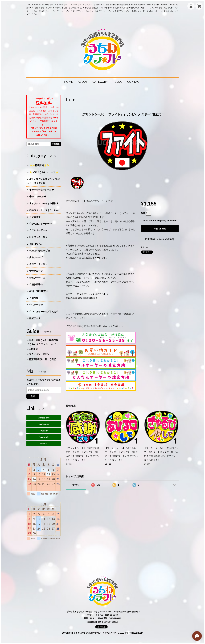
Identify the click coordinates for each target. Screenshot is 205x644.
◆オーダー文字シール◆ (42, 190)
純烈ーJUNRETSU (39, 291)
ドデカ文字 (35, 217)
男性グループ (36, 257)
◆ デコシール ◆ (38, 197)
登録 (33, 396)
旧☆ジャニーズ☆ (38, 237)
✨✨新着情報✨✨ (39, 165)
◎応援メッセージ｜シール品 (44, 210)
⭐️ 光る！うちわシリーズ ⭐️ (44, 172)
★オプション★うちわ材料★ (44, 203)
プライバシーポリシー (40, 354)
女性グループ (36, 271)
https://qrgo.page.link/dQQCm (80, 298)
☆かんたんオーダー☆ (41, 224)
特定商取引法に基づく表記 (42, 359)
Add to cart (160, 229)
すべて (76, 485)
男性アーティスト (38, 264)
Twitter (44, 431)
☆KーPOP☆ (36, 244)
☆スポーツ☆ (36, 305)
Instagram (44, 424)
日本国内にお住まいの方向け (160, 239)
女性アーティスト (38, 278)
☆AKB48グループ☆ (40, 251)
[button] (101, 82)
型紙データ (35, 318)
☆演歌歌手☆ (36, 284)
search (56, 144)
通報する (144, 247)
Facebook (44, 437)
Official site (44, 418)
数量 (143, 213)
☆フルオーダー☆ (38, 230)
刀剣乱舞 (34, 298)
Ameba (44, 443)
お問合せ (33, 349)
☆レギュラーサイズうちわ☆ (44, 312)
